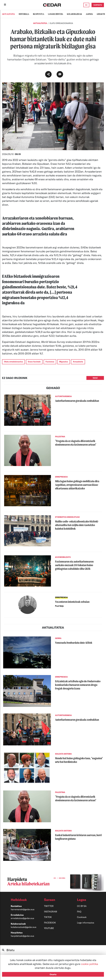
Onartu (53, 974)
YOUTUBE (49, 928)
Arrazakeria (78, 362)
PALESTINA (60, 437)
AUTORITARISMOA (63, 396)
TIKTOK (48, 917)
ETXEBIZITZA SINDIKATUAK (67, 517)
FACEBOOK (50, 923)
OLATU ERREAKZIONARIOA (61, 23)
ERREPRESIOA (61, 477)
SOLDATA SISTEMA (63, 754)
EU (86, 5)
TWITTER (49, 906)
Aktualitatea (40, 23)
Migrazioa (64, 362)
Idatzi (95, 378)
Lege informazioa (86, 923)
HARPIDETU (98, 5)
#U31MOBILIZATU (63, 557)
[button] (22, 900)
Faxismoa (50, 362)
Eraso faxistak (34, 362)
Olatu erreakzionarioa (13, 362)
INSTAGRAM (51, 912)
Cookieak (82, 917)
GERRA (58, 638)
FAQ (79, 912)
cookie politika (90, 964)
